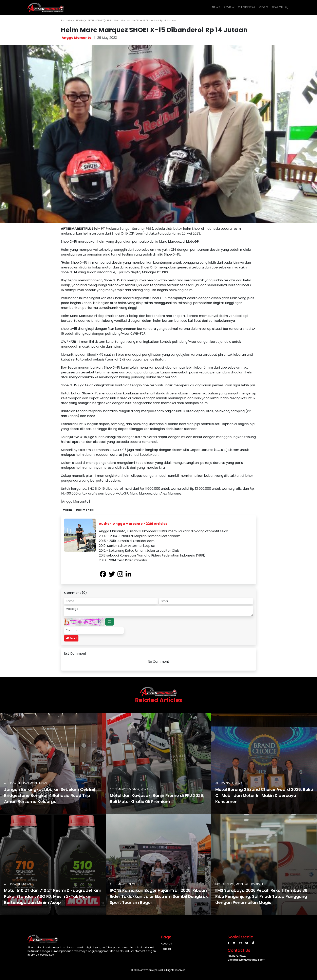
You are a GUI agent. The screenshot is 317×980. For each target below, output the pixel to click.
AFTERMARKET (97, 20)
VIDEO (264, 7)
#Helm (67, 510)
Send (71, 638)
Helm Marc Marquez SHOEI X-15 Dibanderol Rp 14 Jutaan (141, 20)
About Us (166, 944)
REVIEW (81, 20)
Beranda (67, 20)
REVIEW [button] (229, 7)
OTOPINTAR (247, 7)
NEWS (216, 7)
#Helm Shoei (85, 510)
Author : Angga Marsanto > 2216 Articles (133, 524)
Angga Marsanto (77, 38)
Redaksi (166, 949)
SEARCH (280, 7)
